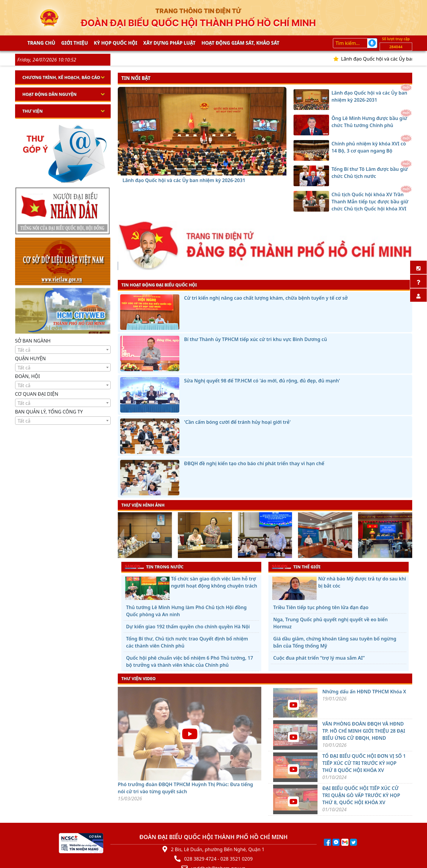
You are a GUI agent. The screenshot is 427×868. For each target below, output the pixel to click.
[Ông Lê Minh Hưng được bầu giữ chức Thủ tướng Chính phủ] (191, 169)
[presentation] (121, 536)
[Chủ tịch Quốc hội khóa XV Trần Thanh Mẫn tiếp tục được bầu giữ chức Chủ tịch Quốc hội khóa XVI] (223, 169)
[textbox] (63, 350)
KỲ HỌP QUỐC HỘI (116, 43)
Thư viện (33, 111)
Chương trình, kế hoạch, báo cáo (61, 77)
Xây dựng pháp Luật (169, 43)
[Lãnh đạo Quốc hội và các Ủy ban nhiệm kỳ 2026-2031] (181, 169)
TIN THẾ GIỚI (296, 567)
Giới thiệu (75, 43)
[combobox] (63, 350)
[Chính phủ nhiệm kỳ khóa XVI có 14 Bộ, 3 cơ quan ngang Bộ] (202, 169)
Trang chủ (41, 43)
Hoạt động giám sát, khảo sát (240, 43)
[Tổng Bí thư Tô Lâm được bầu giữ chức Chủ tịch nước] (213, 169)
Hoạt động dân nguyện (50, 94)
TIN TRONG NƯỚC (154, 567)
